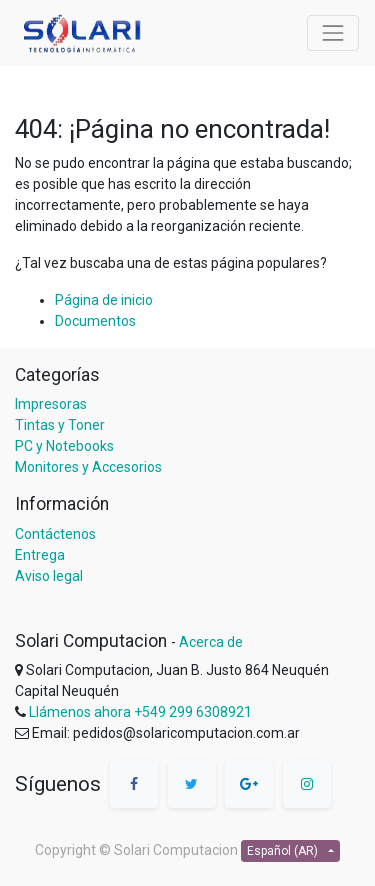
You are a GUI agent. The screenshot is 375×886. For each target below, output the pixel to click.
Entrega (40, 555)
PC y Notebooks (64, 446)
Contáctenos (55, 534)
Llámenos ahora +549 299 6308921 (140, 712)
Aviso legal (49, 576)
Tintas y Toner (60, 425)
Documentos (95, 321)
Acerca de (211, 642)
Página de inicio (104, 300)
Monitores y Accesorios (88, 467)
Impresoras (51, 404)
